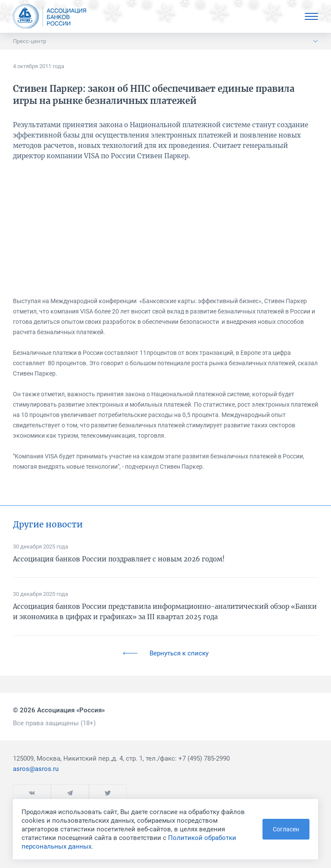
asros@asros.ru (36, 769)
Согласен (286, 829)
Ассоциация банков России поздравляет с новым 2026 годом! (119, 559)
